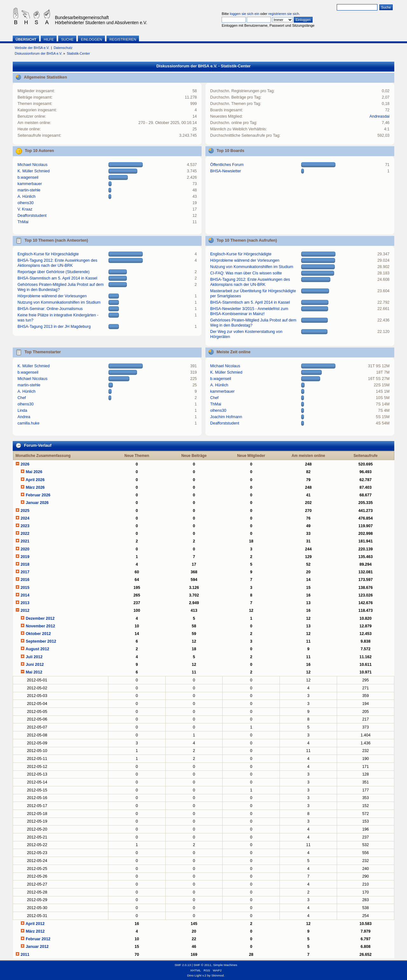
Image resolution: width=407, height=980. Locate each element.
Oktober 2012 (38, 634)
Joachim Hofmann (226, 417)
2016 (25, 580)
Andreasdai (379, 116)
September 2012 (41, 641)
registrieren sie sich (284, 14)
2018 (25, 564)
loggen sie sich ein (245, 14)
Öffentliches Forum (227, 165)
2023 (25, 526)
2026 (25, 464)
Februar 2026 (38, 495)
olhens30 (26, 203)
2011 (25, 955)
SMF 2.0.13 (183, 965)
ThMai (23, 222)
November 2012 (40, 626)
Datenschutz (63, 48)
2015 (25, 588)
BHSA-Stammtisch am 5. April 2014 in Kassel (57, 278)
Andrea (24, 417)
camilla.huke (28, 423)
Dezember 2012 (40, 618)
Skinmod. (218, 975)
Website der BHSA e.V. (32, 48)
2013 (25, 603)
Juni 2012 (35, 665)
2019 (25, 557)
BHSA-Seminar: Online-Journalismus (50, 309)
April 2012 (35, 924)
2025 (25, 511)
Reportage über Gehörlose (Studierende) (54, 272)
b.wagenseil (28, 177)
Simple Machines (225, 965)
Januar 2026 (37, 503)
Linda (22, 411)
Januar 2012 (37, 947)
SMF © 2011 (203, 965)
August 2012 (37, 649)
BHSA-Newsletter (226, 171)
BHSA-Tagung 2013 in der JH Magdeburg (54, 327)
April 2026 (35, 480)
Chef (22, 398)
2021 (25, 541)
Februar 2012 (38, 939)
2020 (25, 549)
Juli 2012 (34, 657)
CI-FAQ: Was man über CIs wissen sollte (246, 273)
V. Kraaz (25, 209)
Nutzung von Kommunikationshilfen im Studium (59, 302)
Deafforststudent (32, 216)
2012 (25, 611)
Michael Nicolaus (32, 165)
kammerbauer (30, 184)
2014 (25, 595)
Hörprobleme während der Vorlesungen (52, 296)
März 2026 (35, 487)
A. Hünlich (27, 197)
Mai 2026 (34, 472)
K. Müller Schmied (34, 171)
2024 (25, 518)
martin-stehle (29, 190)
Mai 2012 (34, 672)
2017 (25, 572)
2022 (25, 534)
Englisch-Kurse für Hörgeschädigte (48, 254)
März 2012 (35, 931)
